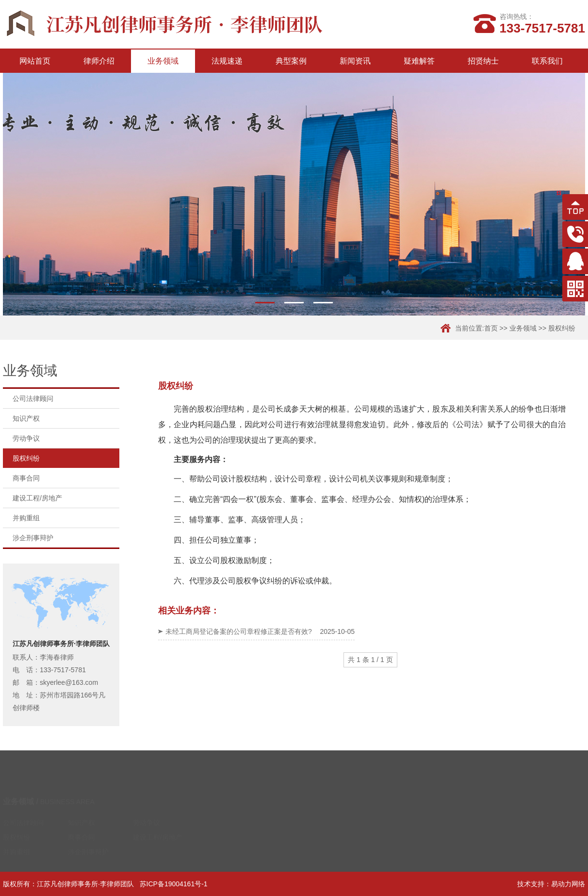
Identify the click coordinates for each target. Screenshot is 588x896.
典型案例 (291, 61)
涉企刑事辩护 (33, 538)
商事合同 (26, 478)
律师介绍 (99, 61)
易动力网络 (568, 884)
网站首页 (35, 61)
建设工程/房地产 (37, 498)
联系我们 (547, 61)
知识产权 (26, 418)
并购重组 (26, 518)
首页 (491, 328)
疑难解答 (419, 61)
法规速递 (227, 61)
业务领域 (163, 61)
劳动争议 (26, 438)
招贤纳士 (483, 61)
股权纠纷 (562, 328)
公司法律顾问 (33, 398)
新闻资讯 (355, 61)
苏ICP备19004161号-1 (174, 884)
